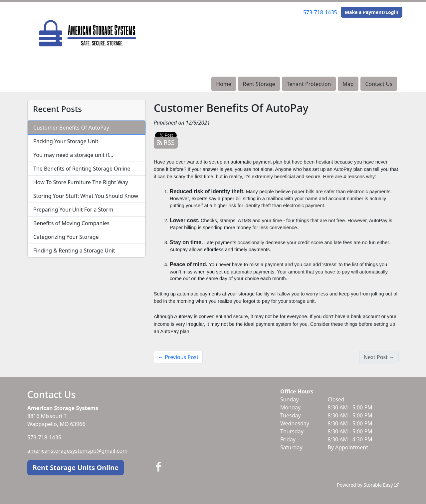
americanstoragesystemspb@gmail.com (77, 451)
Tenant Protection (309, 84)
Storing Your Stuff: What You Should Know (86, 196)
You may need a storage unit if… (73, 155)
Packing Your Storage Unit (66, 141)
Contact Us (379, 84)
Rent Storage (259, 84)
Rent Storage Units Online (76, 468)
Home (224, 84)
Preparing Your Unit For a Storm (73, 210)
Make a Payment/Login (372, 12)
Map (348, 84)
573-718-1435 (320, 12)
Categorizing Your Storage (66, 237)
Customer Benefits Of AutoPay (71, 128)
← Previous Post (178, 357)
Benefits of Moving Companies (71, 223)
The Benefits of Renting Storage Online (82, 169)
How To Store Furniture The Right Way (81, 182)
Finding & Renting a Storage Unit (74, 251)
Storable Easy (381, 485)
